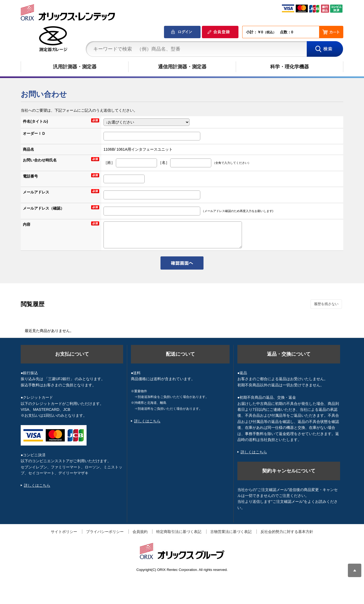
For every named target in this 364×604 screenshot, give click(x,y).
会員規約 (140, 532)
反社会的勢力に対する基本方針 (287, 532)
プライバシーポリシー (105, 532)
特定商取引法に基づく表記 (179, 532)
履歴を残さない (326, 304)
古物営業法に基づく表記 (231, 532)
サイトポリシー (64, 532)
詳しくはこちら (37, 485)
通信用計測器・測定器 (182, 67)
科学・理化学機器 (290, 67)
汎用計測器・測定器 (75, 67)
